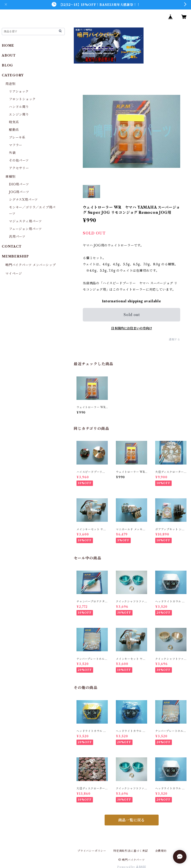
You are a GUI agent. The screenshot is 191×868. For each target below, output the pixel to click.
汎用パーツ (17, 237)
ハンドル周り (19, 107)
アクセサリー (19, 168)
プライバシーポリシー (92, 851)
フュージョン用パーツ (25, 229)
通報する (174, 339)
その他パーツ (19, 160)
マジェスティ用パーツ (25, 221)
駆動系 (14, 130)
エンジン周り (19, 114)
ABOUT (9, 55)
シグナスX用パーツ (23, 200)
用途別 (10, 84)
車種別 (10, 177)
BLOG (7, 65)
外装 (12, 153)
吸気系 (14, 122)
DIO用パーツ (19, 184)
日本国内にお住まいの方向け (132, 328)
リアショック (19, 91)
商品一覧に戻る (132, 820)
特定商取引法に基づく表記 (131, 851)
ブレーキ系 (17, 137)
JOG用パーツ (19, 192)
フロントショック (22, 99)
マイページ (14, 273)
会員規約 (161, 851)
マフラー (16, 145)
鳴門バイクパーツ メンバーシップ (31, 265)
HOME (8, 46)
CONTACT (12, 246)
